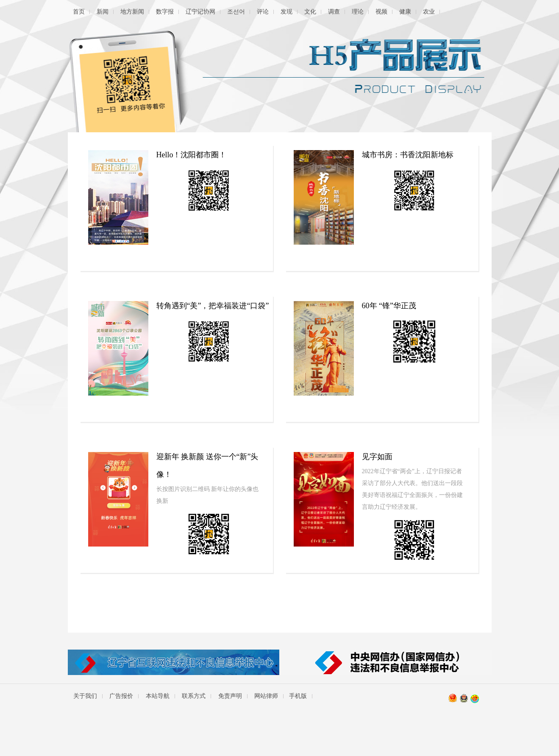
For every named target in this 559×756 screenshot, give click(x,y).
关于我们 (85, 696)
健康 (405, 12)
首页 (79, 12)
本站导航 (158, 696)
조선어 (236, 12)
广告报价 (121, 696)
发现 (286, 12)
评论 (263, 12)
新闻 (103, 12)
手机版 (298, 696)
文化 (310, 12)
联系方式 (194, 696)
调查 (334, 12)
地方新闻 (132, 12)
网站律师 (266, 696)
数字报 (165, 12)
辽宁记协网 (200, 12)
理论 (358, 12)
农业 (429, 12)
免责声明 (230, 696)
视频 (381, 12)
